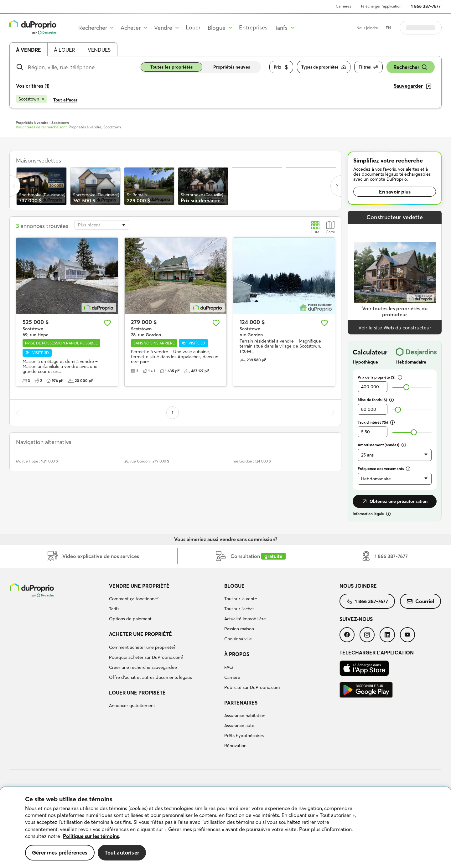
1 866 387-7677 (426, 6)
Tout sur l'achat (239, 609)
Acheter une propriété (140, 634)
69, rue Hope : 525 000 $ (37, 461)
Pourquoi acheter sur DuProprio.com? (146, 657)
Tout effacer (65, 100)
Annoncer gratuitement (132, 705)
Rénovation (235, 746)
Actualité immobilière (245, 619)
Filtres (368, 67)
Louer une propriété (137, 693)
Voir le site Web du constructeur (395, 328)
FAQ (229, 667)
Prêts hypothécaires (244, 736)
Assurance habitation (245, 716)
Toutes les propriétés (171, 67)
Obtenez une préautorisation (395, 501)
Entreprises (253, 27)
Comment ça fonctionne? (134, 599)
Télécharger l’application (381, 6)
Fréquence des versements (384, 469)
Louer (193, 27)
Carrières (343, 6)
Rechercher (411, 67)
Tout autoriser (122, 852)
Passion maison (239, 629)
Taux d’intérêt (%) (376, 422)
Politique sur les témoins (91, 836)
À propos (237, 654)
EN (388, 28)
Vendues (99, 50)
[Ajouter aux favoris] (107, 323)
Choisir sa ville (238, 639)
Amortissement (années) (382, 445)
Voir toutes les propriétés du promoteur (395, 311)
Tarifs (114, 609)
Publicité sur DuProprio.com (252, 687)
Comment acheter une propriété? (142, 647)
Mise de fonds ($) (376, 400)
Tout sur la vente (241, 599)
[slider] (406, 387)
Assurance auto (239, 726)
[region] (225, 828)
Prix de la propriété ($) (380, 377)
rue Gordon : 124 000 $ (252, 461)
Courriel (420, 601)
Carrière (232, 677)
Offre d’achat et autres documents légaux (150, 677)
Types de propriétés (324, 67)
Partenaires (241, 703)
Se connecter (421, 28)
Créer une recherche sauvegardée (143, 667)
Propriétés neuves (232, 67)
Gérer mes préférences (60, 852)
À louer (64, 50)
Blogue (234, 586)
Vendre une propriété (139, 586)
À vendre (29, 50)
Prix (281, 67)
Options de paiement (130, 619)
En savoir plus (395, 192)
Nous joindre (367, 28)
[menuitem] (164, 603)
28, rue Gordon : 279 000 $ (147, 461)
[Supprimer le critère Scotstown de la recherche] (31, 99)
